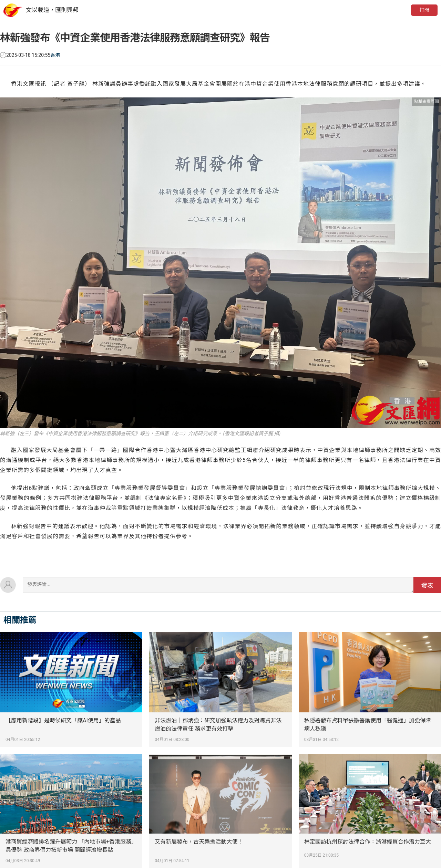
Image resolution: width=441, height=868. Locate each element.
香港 (55, 55)
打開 (424, 10)
